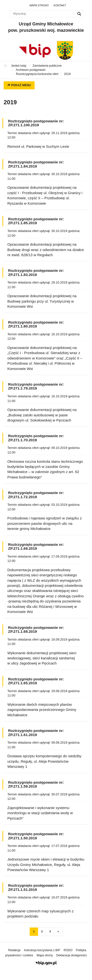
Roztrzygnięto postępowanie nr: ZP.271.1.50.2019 (36, 836)
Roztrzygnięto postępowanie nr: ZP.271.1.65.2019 (36, 681)
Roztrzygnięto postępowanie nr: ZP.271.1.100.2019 (36, 123)
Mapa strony (39, 5)
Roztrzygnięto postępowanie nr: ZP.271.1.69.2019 (36, 547)
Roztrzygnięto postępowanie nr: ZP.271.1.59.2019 (36, 784)
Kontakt (60, 5)
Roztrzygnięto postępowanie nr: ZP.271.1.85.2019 (36, 221)
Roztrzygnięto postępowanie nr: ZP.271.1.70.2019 (36, 438)
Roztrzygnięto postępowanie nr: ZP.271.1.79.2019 (36, 386)
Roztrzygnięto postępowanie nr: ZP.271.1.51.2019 (36, 887)
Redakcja (14, 950)
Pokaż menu (19, 85)
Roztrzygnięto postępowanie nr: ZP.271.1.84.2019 (36, 164)
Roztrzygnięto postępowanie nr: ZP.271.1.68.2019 (36, 630)
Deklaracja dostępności (71, 955)
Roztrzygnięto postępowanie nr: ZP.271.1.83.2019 (36, 273)
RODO (68, 950)
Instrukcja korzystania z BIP (42, 950)
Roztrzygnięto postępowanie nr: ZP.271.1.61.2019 (36, 733)
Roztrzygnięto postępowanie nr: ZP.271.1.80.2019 (36, 324)
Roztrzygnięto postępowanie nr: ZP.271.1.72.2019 (36, 495)
